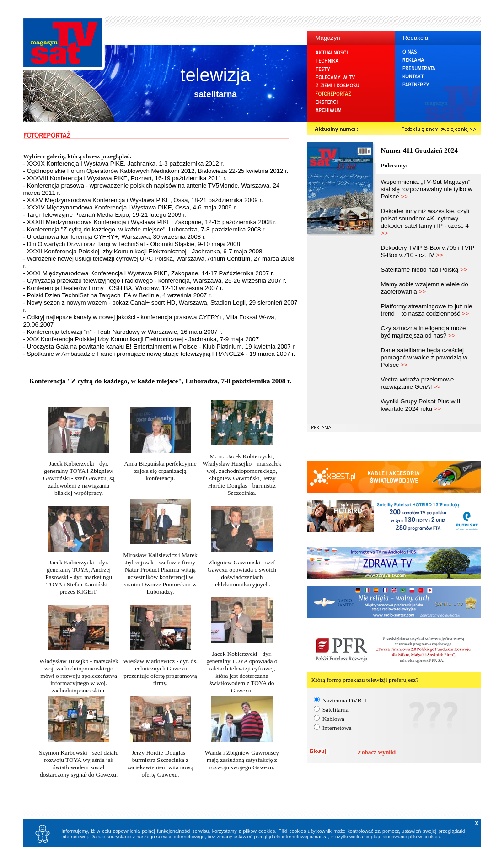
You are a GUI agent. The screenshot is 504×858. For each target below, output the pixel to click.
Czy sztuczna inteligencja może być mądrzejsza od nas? (424, 332)
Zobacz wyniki (377, 752)
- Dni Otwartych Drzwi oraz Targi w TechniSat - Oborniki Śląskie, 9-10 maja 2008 (132, 244)
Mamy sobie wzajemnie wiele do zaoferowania (425, 288)
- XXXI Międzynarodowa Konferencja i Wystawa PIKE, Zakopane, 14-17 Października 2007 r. (149, 273)
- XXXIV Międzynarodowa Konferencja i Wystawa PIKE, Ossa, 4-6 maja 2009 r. (130, 207)
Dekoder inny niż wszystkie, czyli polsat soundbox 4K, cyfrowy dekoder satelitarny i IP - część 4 (425, 222)
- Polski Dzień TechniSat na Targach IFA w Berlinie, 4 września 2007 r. (118, 295)
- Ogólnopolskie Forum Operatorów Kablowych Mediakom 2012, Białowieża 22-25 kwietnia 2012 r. (156, 171)
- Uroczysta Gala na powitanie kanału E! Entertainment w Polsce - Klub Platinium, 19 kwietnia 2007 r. (160, 346)
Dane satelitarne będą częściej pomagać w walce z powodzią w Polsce (424, 357)
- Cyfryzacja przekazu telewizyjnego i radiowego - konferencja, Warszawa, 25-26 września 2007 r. (155, 281)
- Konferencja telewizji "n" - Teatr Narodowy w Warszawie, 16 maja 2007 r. (123, 332)
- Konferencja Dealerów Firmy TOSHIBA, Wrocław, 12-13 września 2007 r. (123, 288)
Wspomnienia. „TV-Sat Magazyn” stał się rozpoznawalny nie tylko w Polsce (427, 189)
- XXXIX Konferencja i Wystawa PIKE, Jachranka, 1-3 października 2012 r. (124, 164)
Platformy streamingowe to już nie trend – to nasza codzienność (427, 310)
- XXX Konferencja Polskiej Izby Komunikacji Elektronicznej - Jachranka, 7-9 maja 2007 (141, 339)
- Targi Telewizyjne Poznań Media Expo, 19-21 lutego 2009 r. (105, 215)
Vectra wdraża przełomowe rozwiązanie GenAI (418, 383)
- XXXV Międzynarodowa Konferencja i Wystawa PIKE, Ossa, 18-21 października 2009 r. (143, 200)
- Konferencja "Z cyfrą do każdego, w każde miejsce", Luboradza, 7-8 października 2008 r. (145, 229)
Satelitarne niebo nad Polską (424, 270)
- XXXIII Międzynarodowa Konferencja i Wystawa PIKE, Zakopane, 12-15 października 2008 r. (150, 222)
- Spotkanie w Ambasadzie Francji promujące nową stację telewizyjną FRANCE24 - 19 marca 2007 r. (159, 354)
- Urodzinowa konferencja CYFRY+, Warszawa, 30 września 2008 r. (115, 237)
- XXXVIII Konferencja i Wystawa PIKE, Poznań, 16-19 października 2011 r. (125, 178)
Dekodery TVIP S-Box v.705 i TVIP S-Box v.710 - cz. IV (428, 251)
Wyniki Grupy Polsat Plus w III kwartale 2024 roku (422, 405)
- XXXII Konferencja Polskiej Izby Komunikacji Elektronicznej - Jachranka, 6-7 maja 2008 (143, 251)
